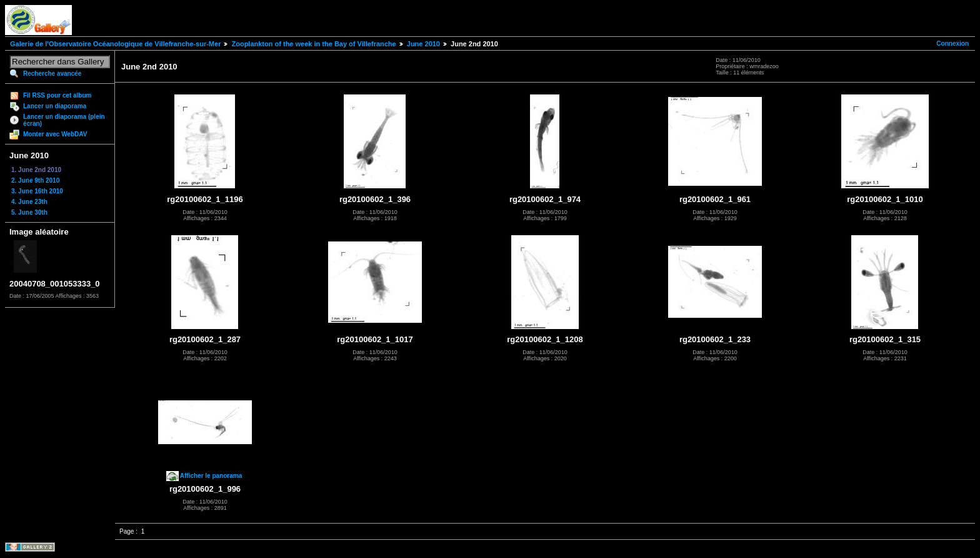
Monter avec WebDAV (55, 134)
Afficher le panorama (211, 476)
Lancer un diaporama (55, 106)
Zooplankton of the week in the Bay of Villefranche (313, 44)
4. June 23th (29, 202)
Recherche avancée (52, 74)
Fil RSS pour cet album (57, 95)
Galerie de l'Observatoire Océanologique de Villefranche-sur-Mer (115, 44)
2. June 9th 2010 (35, 180)
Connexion (952, 43)
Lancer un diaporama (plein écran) (64, 120)
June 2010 (423, 44)
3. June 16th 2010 (37, 191)
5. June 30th (29, 212)
